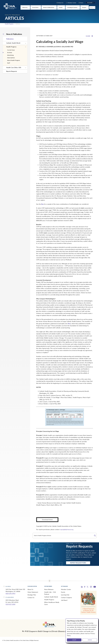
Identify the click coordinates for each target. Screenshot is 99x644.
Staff (9, 63)
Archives (10, 52)
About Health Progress (14, 60)
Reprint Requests (12, 71)
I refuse (90, 640)
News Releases (49, 589)
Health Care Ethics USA (14, 67)
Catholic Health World (13, 43)
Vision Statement (33, 592)
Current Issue (11, 50)
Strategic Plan (32, 595)
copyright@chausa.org (67, 529)
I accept (74, 640)
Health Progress (9, 24)
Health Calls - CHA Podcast (50, 593)
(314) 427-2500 (10, 604)
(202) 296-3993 (10, 593)
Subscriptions (11, 58)
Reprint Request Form (78, 563)
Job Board (64, 600)
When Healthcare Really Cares (52, 603)
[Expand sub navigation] (26, 43)
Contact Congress (66, 597)
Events (63, 592)
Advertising (10, 55)
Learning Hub (65, 595)
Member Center (66, 589)
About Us (30, 589)
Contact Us (31, 597)
